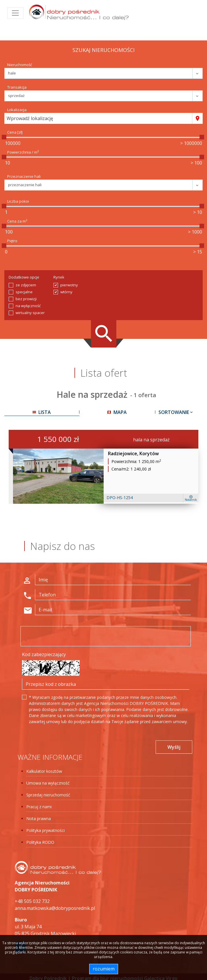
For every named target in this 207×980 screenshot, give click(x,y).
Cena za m (17, 221)
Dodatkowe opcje (24, 277)
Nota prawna (39, 818)
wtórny (66, 292)
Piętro (12, 241)
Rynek (59, 277)
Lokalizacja (17, 110)
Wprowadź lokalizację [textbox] (30, 118)
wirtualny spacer (30, 313)
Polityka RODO (40, 842)
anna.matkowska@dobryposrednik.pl (55, 908)
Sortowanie (176, 412)
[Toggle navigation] (15, 13)
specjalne (24, 292)
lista (42, 412)
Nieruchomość (20, 65)
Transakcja (17, 87)
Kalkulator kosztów (44, 771)
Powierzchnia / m (23, 152)
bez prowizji (26, 299)
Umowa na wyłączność (48, 783)
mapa (117, 412)
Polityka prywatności (45, 830)
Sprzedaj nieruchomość (48, 795)
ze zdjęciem (26, 285)
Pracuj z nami (39, 807)
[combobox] (98, 118)
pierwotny (69, 285)
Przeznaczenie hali (24, 176)
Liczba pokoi (18, 201)
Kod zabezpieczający (44, 654)
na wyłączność (28, 306)
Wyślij (174, 747)
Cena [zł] (15, 132)
